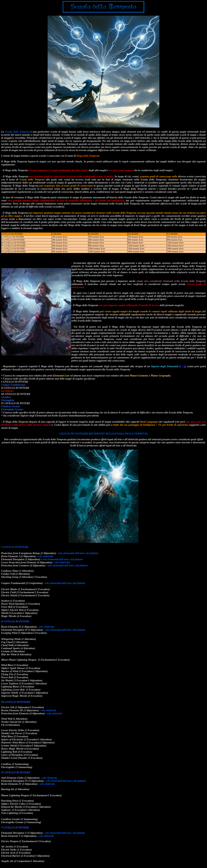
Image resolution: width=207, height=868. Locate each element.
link (182, 366)
